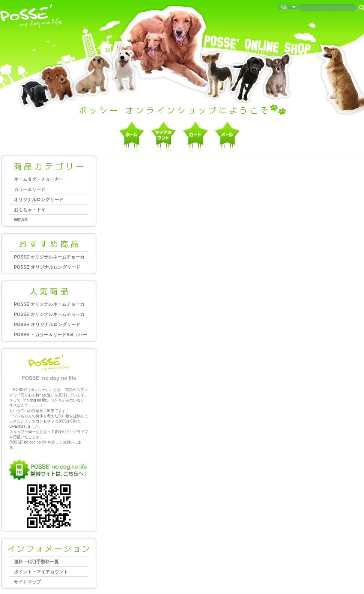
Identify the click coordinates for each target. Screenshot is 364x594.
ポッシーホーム (132, 137)
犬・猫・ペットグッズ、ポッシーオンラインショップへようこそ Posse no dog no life (31, 17)
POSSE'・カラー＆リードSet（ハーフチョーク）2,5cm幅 (50, 336)
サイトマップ (27, 582)
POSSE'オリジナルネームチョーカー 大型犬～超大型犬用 (49, 258)
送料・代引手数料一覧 (36, 562)
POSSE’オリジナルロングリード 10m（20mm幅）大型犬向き (49, 268)
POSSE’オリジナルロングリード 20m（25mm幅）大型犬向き (49, 326)
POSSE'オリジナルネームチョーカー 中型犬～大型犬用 (49, 315)
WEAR (21, 220)
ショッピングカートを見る (195, 137)
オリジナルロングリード (39, 200)
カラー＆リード (30, 189)
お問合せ (227, 137)
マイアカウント (163, 137)
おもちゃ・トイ (30, 210)
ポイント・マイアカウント (41, 572)
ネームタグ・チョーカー (39, 179)
